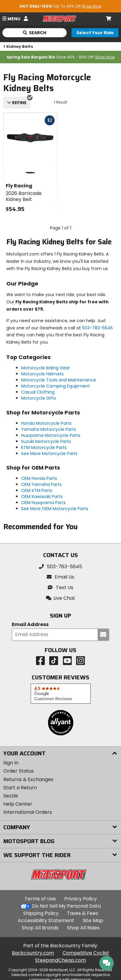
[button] (61, 598)
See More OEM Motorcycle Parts (55, 509)
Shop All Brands (40, 928)
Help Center (18, 804)
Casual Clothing (38, 392)
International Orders (28, 812)
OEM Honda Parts (39, 478)
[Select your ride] (95, 33)
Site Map (93, 921)
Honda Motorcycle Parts (46, 423)
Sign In (11, 763)
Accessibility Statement (46, 921)
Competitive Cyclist (86, 953)
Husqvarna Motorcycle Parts (51, 435)
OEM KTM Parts (37, 490)
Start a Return (20, 788)
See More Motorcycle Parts (49, 454)
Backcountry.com (33, 953)
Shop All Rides (83, 928)
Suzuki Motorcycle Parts (46, 441)
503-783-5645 (97, 328)
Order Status (19, 771)
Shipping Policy (41, 913)
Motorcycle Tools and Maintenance (59, 380)
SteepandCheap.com (61, 960)
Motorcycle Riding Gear (46, 368)
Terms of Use (40, 899)
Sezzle (11, 796)
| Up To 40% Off (61, 6)
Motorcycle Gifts (39, 398)
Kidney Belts (18, 46)
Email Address (30, 625)
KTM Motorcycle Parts (44, 447)
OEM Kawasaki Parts (42, 497)
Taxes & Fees (83, 913)
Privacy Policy (81, 899)
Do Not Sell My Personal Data (66, 906)
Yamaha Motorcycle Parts (49, 429)
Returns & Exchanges (28, 779)
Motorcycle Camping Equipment (56, 386)
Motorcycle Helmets (42, 374)
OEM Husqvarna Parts (43, 503)
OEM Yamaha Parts (41, 484)
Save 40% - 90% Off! (61, 57)
